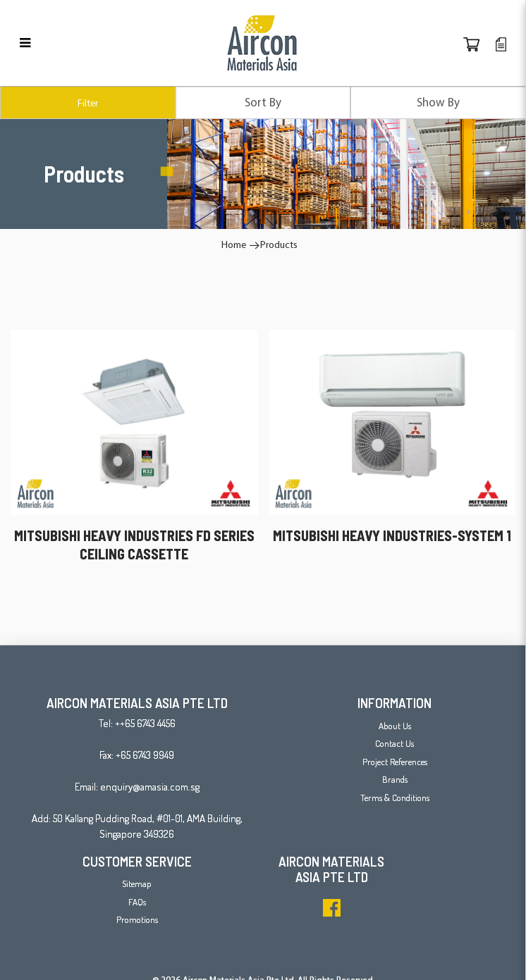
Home (234, 244)
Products (279, 244)
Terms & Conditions (395, 798)
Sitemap (137, 883)
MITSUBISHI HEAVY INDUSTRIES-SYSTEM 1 (392, 535)
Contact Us (394, 743)
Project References (395, 762)
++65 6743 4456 (145, 723)
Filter (88, 103)
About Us (395, 726)
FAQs (137, 902)
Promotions (137, 919)
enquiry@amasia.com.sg (150, 787)
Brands (395, 779)
